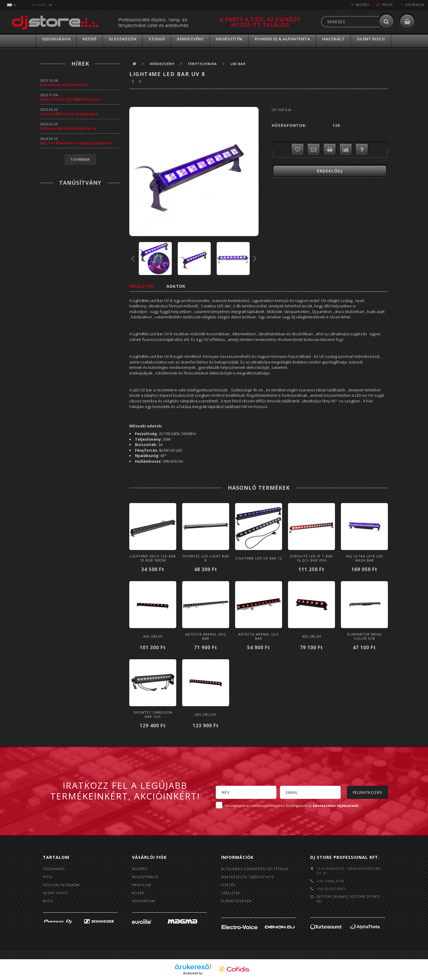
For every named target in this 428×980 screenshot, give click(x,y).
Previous (133, 258)
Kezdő (90, 39)
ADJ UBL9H (153, 636)
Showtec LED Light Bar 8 (206, 558)
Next (255, 258)
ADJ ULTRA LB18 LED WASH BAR (365, 558)
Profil (385, 5)
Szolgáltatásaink (61, 885)
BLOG (48, 901)
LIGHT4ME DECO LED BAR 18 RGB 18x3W (153, 558)
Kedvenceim (144, 901)
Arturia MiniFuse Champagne (69, 114)
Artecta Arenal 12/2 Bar (259, 636)
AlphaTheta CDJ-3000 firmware (70, 99)
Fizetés (228, 885)
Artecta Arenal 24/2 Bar (206, 636)
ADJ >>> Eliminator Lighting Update (75, 143)
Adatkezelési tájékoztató (248, 877)
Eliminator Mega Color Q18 (364, 636)
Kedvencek (414, 5)
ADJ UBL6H (312, 636)
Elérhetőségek (236, 901)
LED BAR (239, 64)
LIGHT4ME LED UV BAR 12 (259, 558)
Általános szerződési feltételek (255, 869)
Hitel (48, 877)
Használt (333, 39)
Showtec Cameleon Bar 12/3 (153, 714)
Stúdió (157, 39)
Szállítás (231, 893)
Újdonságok (56, 39)
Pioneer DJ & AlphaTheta (283, 39)
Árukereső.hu (193, 973)
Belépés (358, 5)
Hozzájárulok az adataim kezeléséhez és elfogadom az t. (292, 806)
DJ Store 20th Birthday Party (68, 128)
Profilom (142, 885)
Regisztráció (145, 877)
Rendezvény (190, 39)
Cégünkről (54, 869)
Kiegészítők (229, 39)
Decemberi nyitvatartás (64, 85)
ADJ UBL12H (206, 714)
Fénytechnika (203, 64)
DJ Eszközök (123, 39)
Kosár (138, 893)
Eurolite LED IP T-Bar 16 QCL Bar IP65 (311, 558)
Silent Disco (371, 39)
